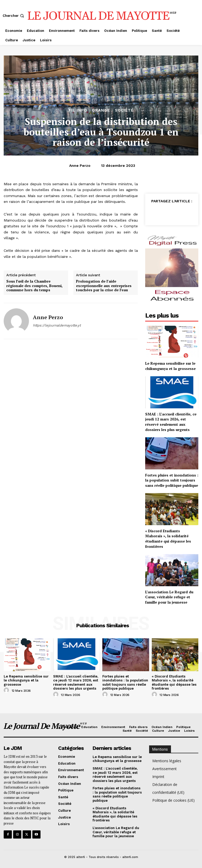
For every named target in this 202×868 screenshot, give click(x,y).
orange (101, 110)
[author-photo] (7, 690)
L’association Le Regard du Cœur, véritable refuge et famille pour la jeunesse (169, 597)
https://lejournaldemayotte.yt (57, 325)
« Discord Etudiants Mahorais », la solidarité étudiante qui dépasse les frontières (168, 539)
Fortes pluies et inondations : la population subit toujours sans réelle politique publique (172, 480)
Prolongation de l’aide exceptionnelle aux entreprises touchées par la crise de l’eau (104, 286)
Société (124, 110)
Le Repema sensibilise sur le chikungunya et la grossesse (170, 366)
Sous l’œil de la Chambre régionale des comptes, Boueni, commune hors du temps (34, 286)
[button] (14, 16)
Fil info (78, 110)
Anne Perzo (80, 165)
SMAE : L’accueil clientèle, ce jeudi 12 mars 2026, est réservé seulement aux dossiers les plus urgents (171, 422)
